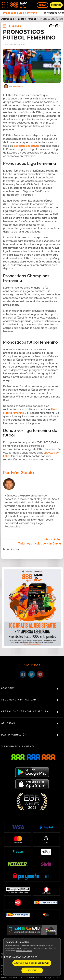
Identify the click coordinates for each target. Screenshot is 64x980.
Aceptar (32, 970)
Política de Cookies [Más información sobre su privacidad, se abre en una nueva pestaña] (24, 951)
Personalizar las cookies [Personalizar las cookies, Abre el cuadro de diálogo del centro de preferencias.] (21, 957)
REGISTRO (56, 5)
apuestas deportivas (26, 146)
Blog (21, 19)
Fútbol (32, 19)
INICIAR (42, 5)
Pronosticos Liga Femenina (20, 13)
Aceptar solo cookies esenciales (32, 963)
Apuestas (8, 19)
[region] (32, 957)
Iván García (18, 87)
